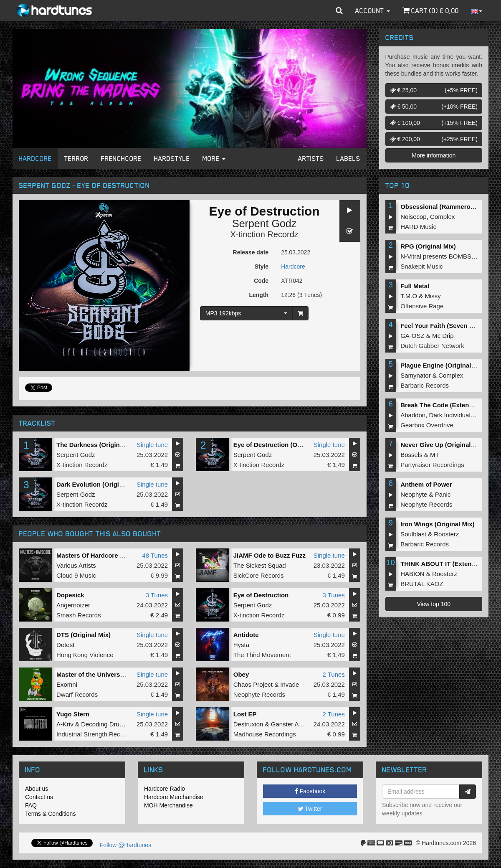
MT (435, 455)
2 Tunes (333, 674)
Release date (251, 252)
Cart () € (431, 10)
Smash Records (79, 615)
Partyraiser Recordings (432, 465)
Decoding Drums (104, 724)
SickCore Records (259, 575)
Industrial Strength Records (94, 734)
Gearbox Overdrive (427, 425)
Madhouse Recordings (265, 734)
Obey (241, 674)
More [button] (214, 158)
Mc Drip (443, 336)
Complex (442, 217)
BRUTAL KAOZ (422, 584)
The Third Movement (262, 655)
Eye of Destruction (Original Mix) (282, 445)
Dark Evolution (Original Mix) (99, 484)
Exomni (67, 684)
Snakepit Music (422, 266)
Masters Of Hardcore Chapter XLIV (108, 555)
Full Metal (415, 286)
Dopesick (70, 595)
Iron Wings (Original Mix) (437, 524)
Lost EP (245, 714)
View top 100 (434, 604)
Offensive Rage (422, 306)
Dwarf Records (77, 694)
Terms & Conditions (50, 814)
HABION (412, 574)
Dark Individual (450, 415)
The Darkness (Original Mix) (98, 445)
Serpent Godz (264, 223)
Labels (348, 158)
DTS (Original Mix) (83, 635)
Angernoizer (73, 605)
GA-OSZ (412, 336)
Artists (311, 158)
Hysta (241, 645)
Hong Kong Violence (85, 655)
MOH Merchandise (168, 805)
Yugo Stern (73, 714)
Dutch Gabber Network (432, 346)
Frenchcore (121, 158)
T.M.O (409, 296)
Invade (290, 684)
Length (259, 295)
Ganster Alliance (294, 724)
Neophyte (414, 494)
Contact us (39, 797)
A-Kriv (65, 724)
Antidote (246, 635)
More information (434, 155)
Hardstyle (172, 158)
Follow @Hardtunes (125, 845)
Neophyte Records (259, 694)
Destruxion (248, 724)
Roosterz (446, 534)
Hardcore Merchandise (174, 797)
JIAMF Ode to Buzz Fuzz (269, 555)
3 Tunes (157, 595)
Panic (443, 494)
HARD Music (418, 227)
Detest (65, 645)
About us (37, 789)
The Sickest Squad (260, 565)
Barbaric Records (425, 385)
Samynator (416, 375)
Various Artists (76, 565)
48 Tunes (155, 555)
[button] (339, 10)
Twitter (310, 809)
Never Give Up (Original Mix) (443, 445)
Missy (433, 296)
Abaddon (413, 415)
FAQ (31, 805)
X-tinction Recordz (264, 234)
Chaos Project (253, 684)
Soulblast (413, 534)
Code (261, 281)
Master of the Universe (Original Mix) (111, 674)
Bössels (411, 455)
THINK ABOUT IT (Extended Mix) (449, 564)
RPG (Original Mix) (428, 246)
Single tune (152, 445)
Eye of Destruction (261, 595)
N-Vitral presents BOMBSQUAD (445, 256)
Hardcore (35, 158)
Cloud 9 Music (76, 575)
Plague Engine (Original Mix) (443, 365)
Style (262, 266)
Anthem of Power (426, 484)
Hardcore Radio (164, 789)
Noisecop (414, 217)
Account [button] (373, 10)
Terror (76, 158)
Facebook (310, 791)
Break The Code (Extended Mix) (447, 405)
